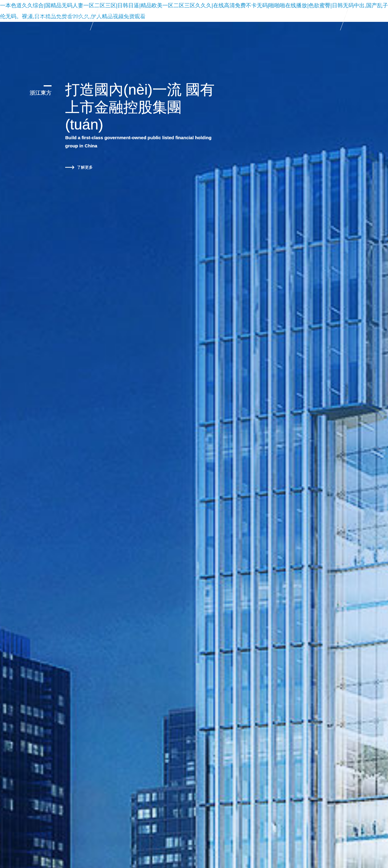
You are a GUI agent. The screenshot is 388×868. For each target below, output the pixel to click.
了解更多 (79, 167)
